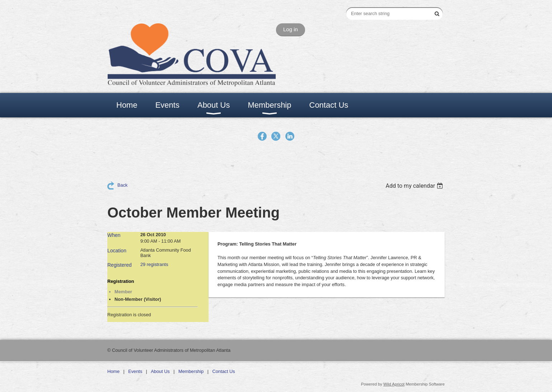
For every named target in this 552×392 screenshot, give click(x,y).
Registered (120, 265)
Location (117, 251)
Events (135, 371)
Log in (291, 29)
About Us (160, 371)
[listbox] (415, 186)
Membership (191, 371)
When (114, 235)
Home (113, 371)
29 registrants (154, 264)
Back (122, 185)
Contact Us (223, 371)
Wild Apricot (394, 384)
